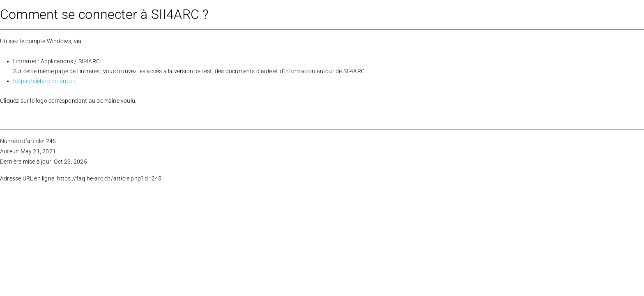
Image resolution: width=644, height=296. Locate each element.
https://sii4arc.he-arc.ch (44, 81)
